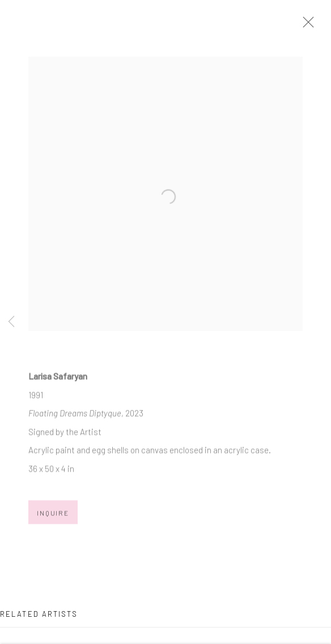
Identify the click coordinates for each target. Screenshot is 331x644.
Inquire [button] (53, 516)
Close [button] (308, 26)
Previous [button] (11, 322)
